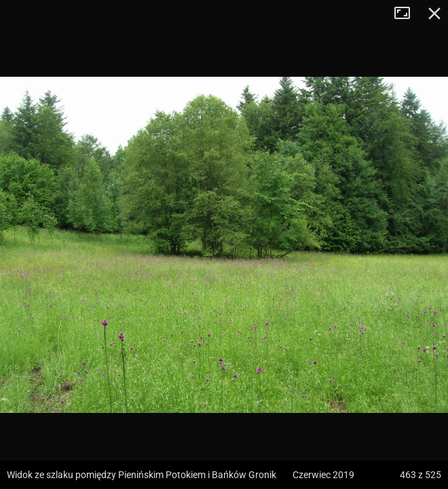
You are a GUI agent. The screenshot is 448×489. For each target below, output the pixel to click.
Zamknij (434, 14)
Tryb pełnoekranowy (407, 14)
